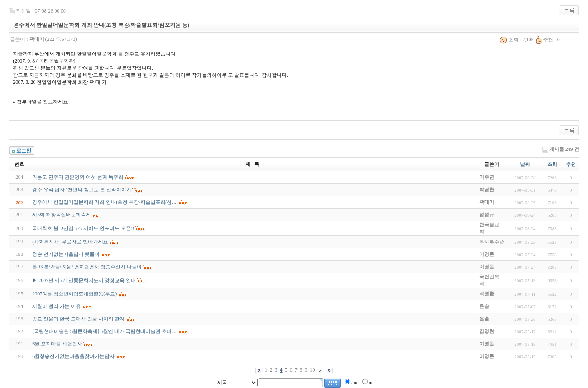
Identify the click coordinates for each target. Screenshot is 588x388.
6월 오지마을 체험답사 (57, 344)
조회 (552, 164)
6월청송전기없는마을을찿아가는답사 (73, 356)
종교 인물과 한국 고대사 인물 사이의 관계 (78, 319)
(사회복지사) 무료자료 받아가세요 (70, 242)
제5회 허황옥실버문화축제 (61, 215)
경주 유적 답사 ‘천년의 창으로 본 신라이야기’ (82, 190)
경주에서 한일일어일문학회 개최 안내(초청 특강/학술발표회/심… (104, 202)
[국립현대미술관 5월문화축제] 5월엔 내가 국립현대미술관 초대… (104, 331)
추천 (571, 164)
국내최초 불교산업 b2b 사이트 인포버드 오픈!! (83, 228)
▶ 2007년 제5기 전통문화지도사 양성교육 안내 (84, 280)
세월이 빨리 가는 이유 (56, 306)
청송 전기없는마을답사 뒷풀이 (66, 254)
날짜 (525, 164)
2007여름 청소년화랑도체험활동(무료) (74, 294)
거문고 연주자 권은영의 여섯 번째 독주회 (78, 177)
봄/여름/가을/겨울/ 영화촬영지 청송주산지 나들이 (87, 267)
